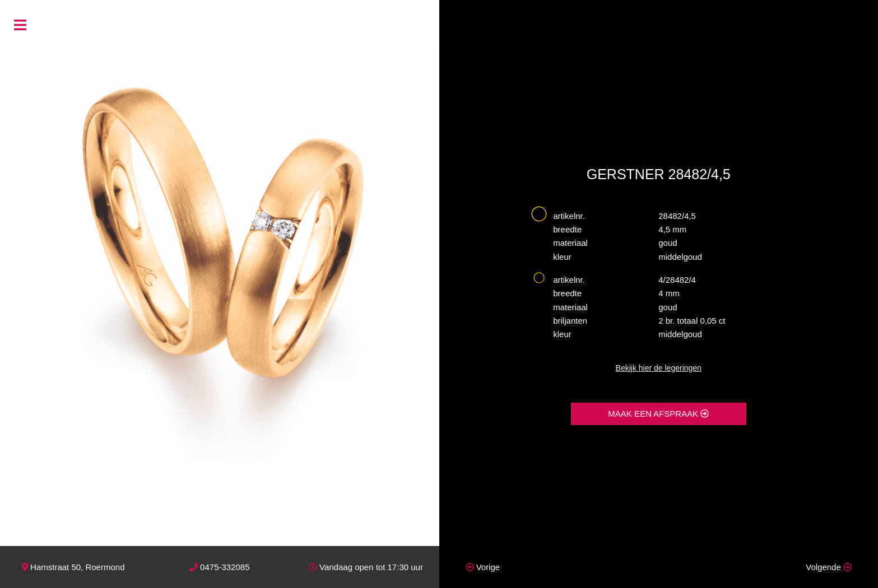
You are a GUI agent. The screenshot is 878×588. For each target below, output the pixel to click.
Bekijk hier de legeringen (659, 368)
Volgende (829, 567)
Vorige (483, 567)
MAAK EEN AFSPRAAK (658, 414)
